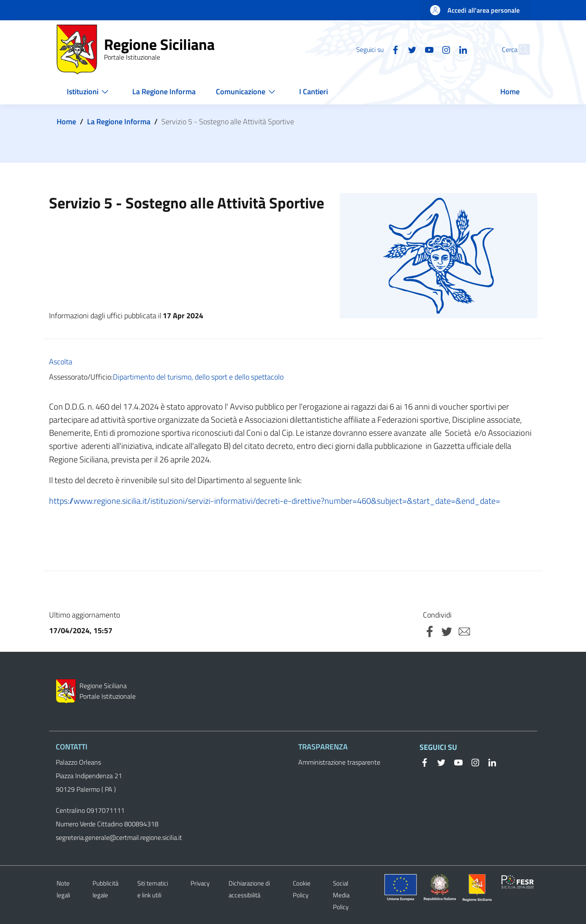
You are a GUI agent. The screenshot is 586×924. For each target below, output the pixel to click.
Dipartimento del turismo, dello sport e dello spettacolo (198, 377)
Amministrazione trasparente (339, 762)
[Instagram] (428, 49)
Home (66, 122)
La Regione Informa (119, 122)
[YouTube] (411, 49)
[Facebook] (377, 49)
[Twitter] (394, 49)
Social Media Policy (341, 895)
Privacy (200, 883)
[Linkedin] (445, 49)
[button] (520, 49)
